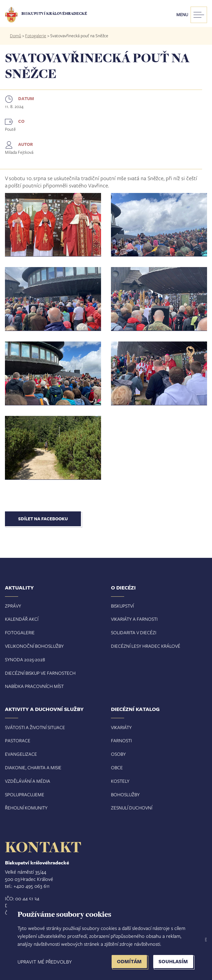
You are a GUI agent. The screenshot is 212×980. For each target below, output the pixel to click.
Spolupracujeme (25, 794)
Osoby (118, 754)
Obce (117, 767)
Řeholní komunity (26, 808)
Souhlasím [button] (173, 961)
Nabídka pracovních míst (34, 686)
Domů (16, 36)
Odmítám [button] (129, 961)
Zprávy (13, 606)
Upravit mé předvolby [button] (45, 962)
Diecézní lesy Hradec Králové (146, 646)
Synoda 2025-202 (24, 659)
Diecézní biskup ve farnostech (40, 673)
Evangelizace (21, 754)
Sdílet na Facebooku (43, 519)
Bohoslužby (125, 794)
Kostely (120, 781)
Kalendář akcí (22, 619)
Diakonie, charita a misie (33, 767)
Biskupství (122, 606)
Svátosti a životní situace (35, 727)
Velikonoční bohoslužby (34, 646)
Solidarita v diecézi (134, 632)
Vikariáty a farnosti (134, 619)
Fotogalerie (36, 36)
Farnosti (121, 740)
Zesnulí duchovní (132, 808)
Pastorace (18, 740)
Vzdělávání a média (28, 781)
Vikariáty (121, 727)
